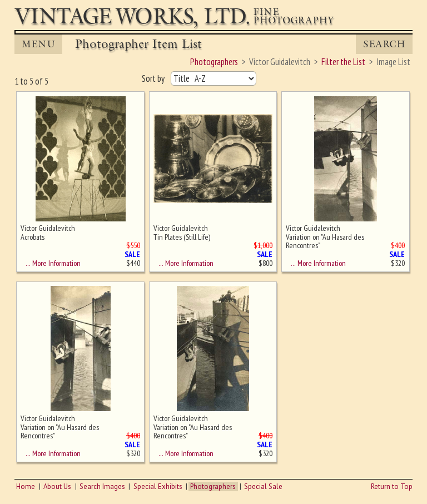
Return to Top (392, 486)
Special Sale (263, 486)
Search (384, 44)
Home (26, 486)
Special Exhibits (158, 486)
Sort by (154, 78)
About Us (57, 486)
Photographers (213, 486)
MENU (38, 44)
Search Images (102, 486)
